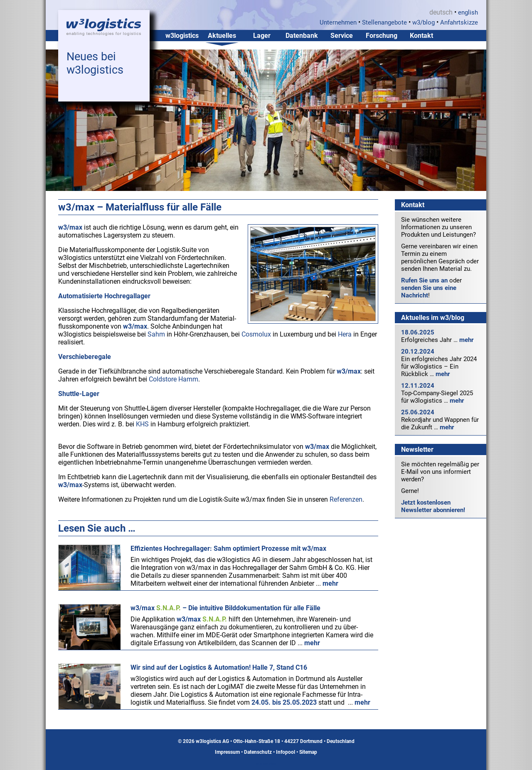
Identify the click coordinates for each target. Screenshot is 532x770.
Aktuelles (222, 36)
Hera (345, 334)
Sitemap (308, 752)
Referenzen (346, 499)
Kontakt (421, 36)
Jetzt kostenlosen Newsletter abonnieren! (433, 506)
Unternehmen (338, 22)
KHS (142, 424)
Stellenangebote (384, 22)
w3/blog (424, 22)
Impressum (227, 752)
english (468, 12)
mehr (466, 340)
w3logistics (182, 36)
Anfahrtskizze (459, 22)
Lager (262, 36)
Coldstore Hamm (174, 379)
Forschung (382, 36)
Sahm (156, 334)
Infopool (286, 752)
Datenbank (302, 36)
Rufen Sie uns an (424, 280)
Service (342, 36)
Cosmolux (256, 334)
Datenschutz (258, 752)
